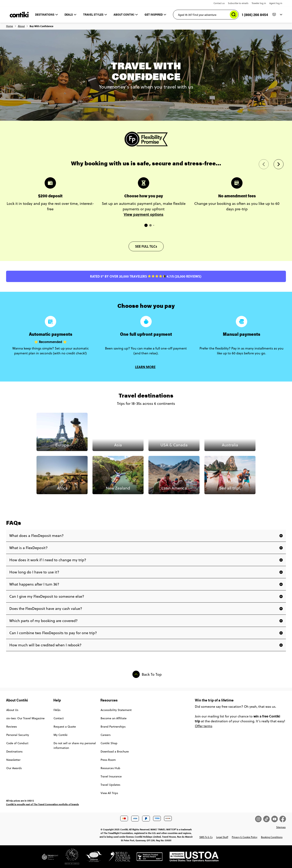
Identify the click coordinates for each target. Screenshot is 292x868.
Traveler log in (259, 3)
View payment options (144, 214)
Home (10, 26)
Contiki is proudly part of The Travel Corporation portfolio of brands (42, 804)
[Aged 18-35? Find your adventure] (206, 15)
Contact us (219, 3)
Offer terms (204, 726)
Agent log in (276, 3)
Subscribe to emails (238, 3)
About (21, 26)
